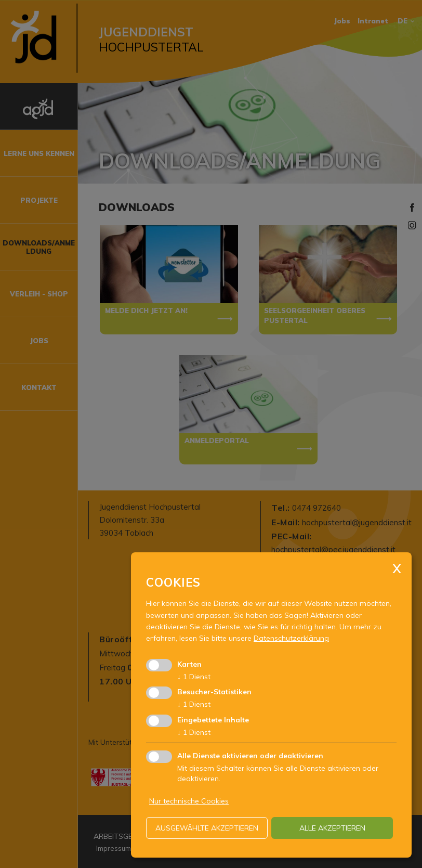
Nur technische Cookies (189, 801)
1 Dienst (194, 677)
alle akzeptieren (332, 828)
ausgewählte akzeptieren (207, 828)
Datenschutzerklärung (291, 638)
